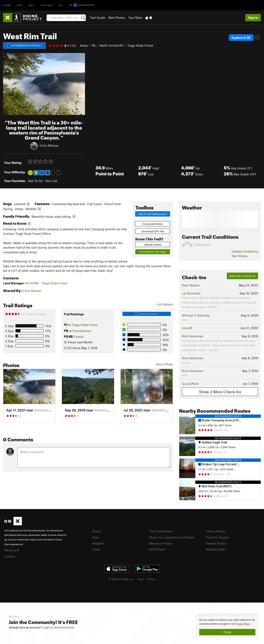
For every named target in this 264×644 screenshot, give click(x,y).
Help (95, 537)
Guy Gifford (190, 384)
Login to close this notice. (58, 627)
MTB (20, 5)
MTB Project (157, 549)
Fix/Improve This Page (153, 252)
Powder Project (216, 543)
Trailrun (47, 5)
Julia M (187, 328)
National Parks (216, 549)
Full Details (165, 304)
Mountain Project (161, 543)
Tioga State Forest (140, 45)
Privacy (151, 579)
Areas (84, 45)
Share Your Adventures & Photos (171, 537)
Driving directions (153, 224)
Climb (7, 5)
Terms (141, 579)
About (96, 531)
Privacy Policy (243, 624)
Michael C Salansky (196, 315)
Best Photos (117, 18)
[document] (227, 627)
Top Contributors (161, 531)
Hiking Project (216, 531)
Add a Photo (164, 364)
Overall (79, 337)
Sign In (253, 18)
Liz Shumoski (191, 293)
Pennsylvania (82, 331)
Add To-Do (35, 181)
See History (240, 256)
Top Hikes (135, 18)
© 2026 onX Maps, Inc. (121, 579)
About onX (12, 550)
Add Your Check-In (242, 276)
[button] (7, 84)
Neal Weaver (191, 285)
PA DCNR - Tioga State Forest (46, 283)
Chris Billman (49, 145)
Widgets (98, 543)
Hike (31, 5)
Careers (10, 556)
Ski (61, 5)
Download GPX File (153, 231)
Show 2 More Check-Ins (220, 392)
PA (94, 45)
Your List (51, 181)
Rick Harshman (193, 336)
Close (227, 632)
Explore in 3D (241, 38)
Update (245, 251)
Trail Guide (97, 18)
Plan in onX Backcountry (153, 214)
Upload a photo (153, 245)
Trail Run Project (217, 537)
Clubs (96, 549)
